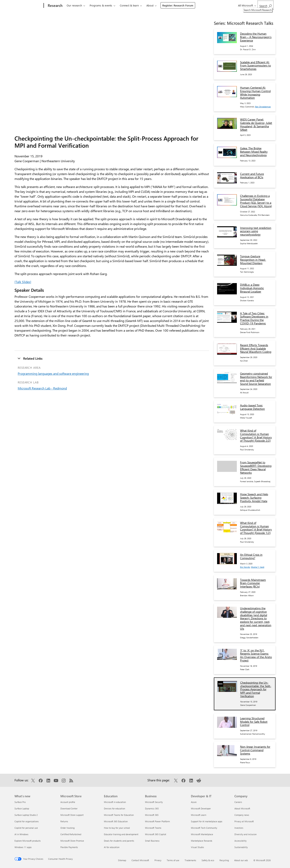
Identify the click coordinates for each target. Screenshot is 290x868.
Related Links (33, 358)
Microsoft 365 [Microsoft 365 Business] (152, 815)
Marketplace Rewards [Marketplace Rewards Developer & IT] (202, 841)
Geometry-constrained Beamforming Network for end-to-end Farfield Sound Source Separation (256, 378)
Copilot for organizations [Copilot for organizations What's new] (27, 821)
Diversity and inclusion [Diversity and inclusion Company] (245, 834)
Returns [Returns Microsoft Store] (64, 821)
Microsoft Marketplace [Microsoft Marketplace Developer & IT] (202, 834)
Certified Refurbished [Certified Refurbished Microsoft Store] (71, 834)
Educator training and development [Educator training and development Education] (121, 834)
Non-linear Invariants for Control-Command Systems (255, 750)
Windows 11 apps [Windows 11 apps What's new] (23, 847)
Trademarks (190, 860)
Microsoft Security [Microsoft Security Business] (154, 802)
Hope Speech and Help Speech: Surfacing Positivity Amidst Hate (254, 498)
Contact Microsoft (140, 860)
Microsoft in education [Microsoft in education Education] (115, 802)
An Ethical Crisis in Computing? (251, 556)
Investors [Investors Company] (239, 828)
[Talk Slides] (23, 282)
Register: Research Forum (178, 5)
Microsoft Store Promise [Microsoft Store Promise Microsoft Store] (72, 841)
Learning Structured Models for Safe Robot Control (254, 722)
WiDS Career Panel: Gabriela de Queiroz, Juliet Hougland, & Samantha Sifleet (256, 124)
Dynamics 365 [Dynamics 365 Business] (152, 808)
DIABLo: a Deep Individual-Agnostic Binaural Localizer (252, 288)
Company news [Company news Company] (242, 815)
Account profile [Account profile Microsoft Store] (68, 802)
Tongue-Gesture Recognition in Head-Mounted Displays (253, 260)
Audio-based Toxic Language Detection (252, 407)
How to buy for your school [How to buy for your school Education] (117, 828)
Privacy (158, 860)
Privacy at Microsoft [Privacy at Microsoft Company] (244, 821)
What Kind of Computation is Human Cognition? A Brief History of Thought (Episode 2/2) (256, 436)
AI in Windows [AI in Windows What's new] (21, 834)
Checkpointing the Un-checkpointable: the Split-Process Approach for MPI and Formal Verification (256, 689)
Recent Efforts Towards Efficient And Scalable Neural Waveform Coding (256, 348)
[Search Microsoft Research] (266, 5)
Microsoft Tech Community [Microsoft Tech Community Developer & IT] (204, 828)
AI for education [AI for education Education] (112, 847)
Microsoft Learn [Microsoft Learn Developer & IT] (199, 815)
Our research (74, 5)
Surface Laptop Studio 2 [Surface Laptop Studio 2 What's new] (26, 815)
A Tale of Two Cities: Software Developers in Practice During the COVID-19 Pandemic (254, 318)
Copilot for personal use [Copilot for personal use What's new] (26, 828)
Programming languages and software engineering (53, 373)
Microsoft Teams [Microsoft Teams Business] (153, 828)
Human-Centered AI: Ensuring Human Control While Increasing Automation (255, 93)
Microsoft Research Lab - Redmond (42, 388)
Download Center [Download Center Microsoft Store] (69, 808)
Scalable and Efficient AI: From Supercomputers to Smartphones (255, 66)
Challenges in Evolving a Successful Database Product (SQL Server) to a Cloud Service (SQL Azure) (256, 201)
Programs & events (101, 5)
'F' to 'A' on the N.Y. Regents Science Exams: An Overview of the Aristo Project (256, 655)
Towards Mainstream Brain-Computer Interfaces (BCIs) (253, 583)
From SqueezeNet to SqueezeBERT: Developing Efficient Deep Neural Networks (256, 467)
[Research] (55, 6)
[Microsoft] (28, 6)
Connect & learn (129, 5)
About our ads (241, 860)
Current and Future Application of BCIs (252, 175)
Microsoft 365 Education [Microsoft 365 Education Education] (116, 821)
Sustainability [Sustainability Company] (241, 847)
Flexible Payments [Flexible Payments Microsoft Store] (69, 847)
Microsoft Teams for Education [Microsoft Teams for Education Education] (119, 815)
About (150, 5)
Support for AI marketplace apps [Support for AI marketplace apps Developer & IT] (207, 821)
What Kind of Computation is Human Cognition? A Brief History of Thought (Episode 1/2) (256, 528)
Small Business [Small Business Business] (152, 841)
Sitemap (122, 860)
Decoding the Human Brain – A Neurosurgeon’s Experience (256, 37)
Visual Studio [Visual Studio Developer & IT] (197, 847)
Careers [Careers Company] (238, 802)
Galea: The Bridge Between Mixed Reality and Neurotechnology (254, 152)
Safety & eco (208, 860)
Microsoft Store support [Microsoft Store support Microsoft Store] (72, 815)
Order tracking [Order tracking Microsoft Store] (67, 828)
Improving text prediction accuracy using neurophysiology (256, 231)
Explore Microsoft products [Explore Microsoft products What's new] (28, 841)
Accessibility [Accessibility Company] (240, 841)
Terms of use (173, 860)
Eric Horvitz (245, 567)
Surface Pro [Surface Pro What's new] (20, 802)
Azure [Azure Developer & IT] (194, 802)
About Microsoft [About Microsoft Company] (242, 808)
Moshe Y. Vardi (258, 567)
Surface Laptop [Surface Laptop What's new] (22, 808)
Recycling (224, 860)
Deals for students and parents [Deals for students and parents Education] (119, 841)
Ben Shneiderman (263, 107)
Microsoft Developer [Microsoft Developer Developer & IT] (201, 808)
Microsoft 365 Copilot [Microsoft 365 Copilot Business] (156, 834)
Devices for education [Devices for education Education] (114, 808)
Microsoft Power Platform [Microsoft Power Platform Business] (157, 821)
